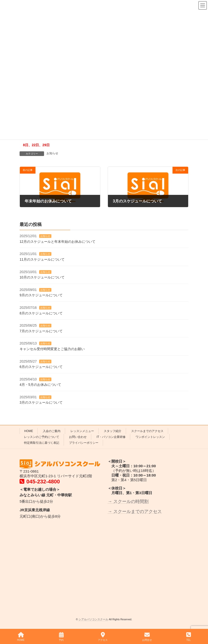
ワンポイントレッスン (150, 437)
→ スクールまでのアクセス (135, 511)
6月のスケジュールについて (41, 367)
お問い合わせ (78, 437)
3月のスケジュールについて (41, 402)
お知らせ (52, 153)
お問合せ (147, 637)
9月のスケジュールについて (41, 295)
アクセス (103, 637)
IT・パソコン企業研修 (111, 437)
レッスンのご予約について (42, 437)
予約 (61, 637)
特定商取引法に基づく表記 (42, 443)
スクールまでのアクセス (147, 431)
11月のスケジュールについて (42, 259)
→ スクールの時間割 (128, 501)
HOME (29, 431)
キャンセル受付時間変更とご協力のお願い (52, 349)
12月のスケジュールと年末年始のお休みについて (58, 242)
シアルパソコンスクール (93, 619)
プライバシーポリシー (84, 443)
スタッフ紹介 (113, 431)
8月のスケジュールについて (41, 313)
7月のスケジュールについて (41, 331)
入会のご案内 (52, 431)
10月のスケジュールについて (42, 277)
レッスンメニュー (82, 431)
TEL (189, 637)
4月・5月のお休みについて (40, 385)
